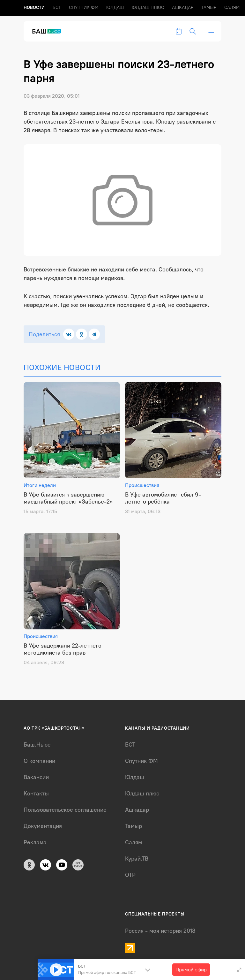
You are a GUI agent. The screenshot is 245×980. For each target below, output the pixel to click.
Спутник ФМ (84, 8)
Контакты (36, 794)
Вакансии (36, 777)
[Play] (56, 970)
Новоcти (34, 8)
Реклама (35, 842)
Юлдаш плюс (148, 8)
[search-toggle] (193, 31)
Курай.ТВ (137, 859)
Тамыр (209, 8)
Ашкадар (183, 8)
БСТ (57, 8)
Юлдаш (115, 8)
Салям (232, 8)
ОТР (130, 875)
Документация (43, 826)
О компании (39, 761)
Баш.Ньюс (37, 745)
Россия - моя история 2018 (160, 931)
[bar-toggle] (211, 31)
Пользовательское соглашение (65, 810)
